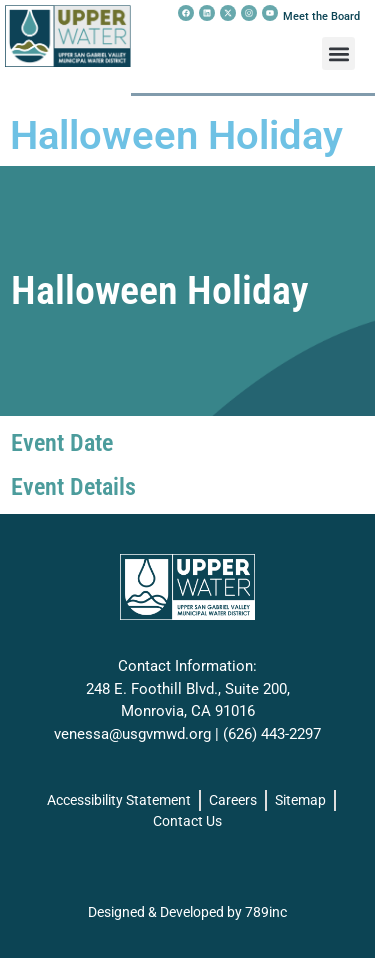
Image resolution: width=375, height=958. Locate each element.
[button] (338, 53)
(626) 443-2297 (272, 734)
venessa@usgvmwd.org (132, 734)
